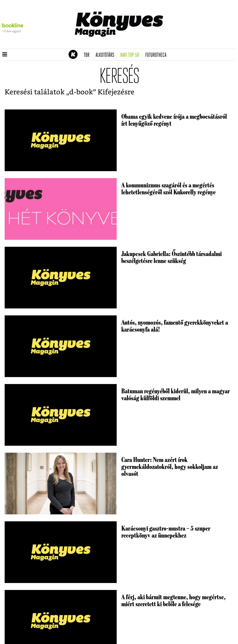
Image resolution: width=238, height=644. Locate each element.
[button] (5, 55)
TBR (88, 55)
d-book (81, 92)
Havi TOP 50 (131, 55)
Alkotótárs (106, 55)
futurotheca (157, 55)
